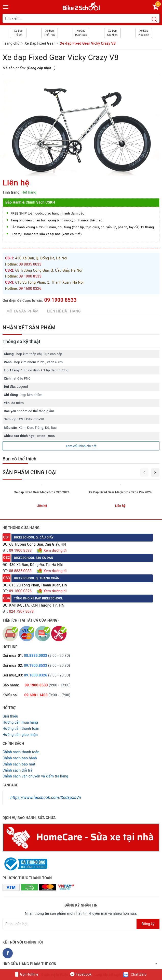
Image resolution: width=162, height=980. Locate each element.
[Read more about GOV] (25, 862)
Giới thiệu (10, 716)
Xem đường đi (55, 550)
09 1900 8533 (60, 300)
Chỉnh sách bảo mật (19, 764)
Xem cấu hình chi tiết (81, 446)
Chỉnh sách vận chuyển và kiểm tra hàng (35, 776)
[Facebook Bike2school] (8, 953)
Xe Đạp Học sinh (144, 33)
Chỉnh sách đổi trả (17, 770)
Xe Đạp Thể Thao (50, 33)
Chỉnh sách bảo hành (20, 758)
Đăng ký (148, 924)
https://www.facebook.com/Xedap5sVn (46, 797)
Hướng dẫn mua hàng (20, 722)
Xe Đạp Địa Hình (112, 33)
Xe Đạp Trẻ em (18, 33)
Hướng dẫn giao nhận (20, 735)
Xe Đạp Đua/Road (81, 33)
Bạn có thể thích (19, 459)
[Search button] (154, 20)
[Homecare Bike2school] (81, 837)
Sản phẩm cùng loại (30, 472)
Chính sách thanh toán (21, 752)
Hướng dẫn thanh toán (21, 728)
